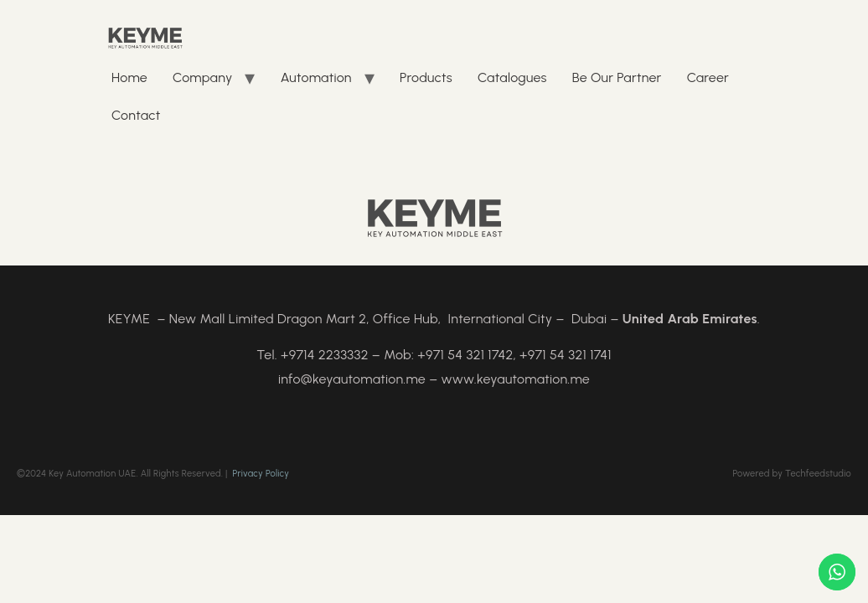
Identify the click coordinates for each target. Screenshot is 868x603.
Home (129, 77)
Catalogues (512, 77)
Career (708, 77)
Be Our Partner (617, 77)
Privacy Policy (261, 474)
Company (202, 77)
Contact (136, 115)
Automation (316, 77)
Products (426, 77)
